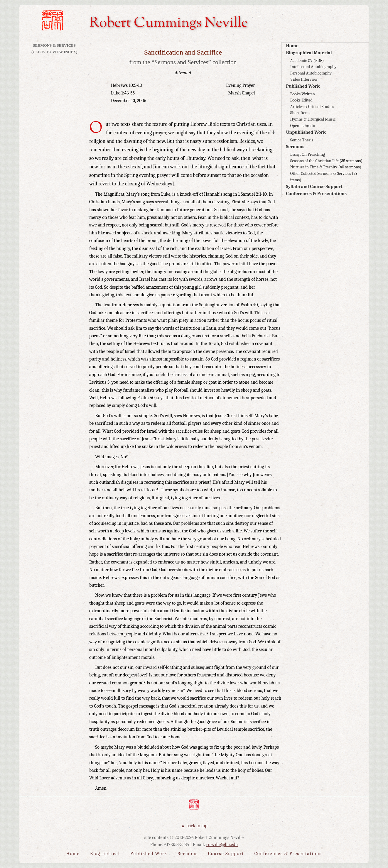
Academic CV (301, 61)
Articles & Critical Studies (312, 107)
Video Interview (304, 79)
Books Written (303, 94)
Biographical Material (309, 53)
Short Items (300, 113)
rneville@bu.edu (222, 845)
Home (292, 46)
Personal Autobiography (311, 73)
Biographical (105, 854)
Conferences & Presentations (316, 194)
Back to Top (197, 826)
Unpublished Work (306, 132)
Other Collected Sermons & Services (321, 174)
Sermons (295, 147)
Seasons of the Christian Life (314, 161)
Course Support (226, 854)
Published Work (303, 86)
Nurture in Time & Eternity (314, 167)
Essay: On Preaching (308, 154)
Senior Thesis (302, 140)
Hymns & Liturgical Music (313, 119)
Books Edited (301, 100)
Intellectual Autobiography (313, 67)
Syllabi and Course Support (314, 187)
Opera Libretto (303, 126)
